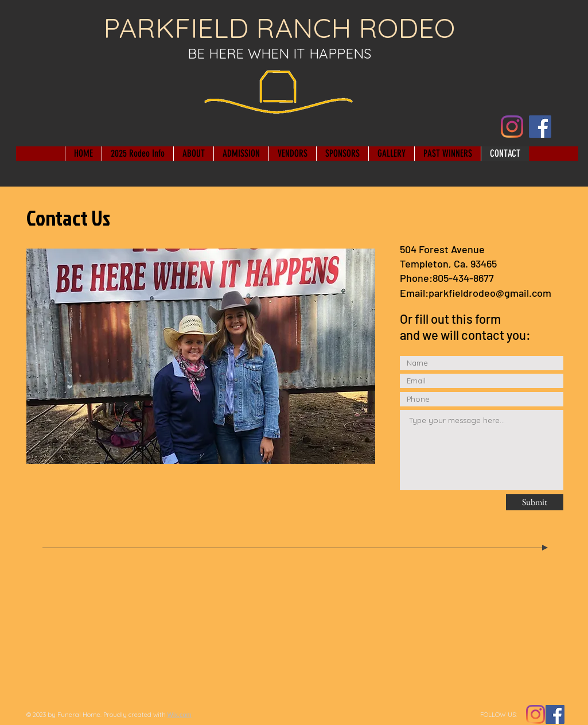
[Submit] (535, 502)
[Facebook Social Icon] (555, 714)
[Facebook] (540, 127)
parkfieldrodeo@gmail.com (490, 293)
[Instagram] (512, 127)
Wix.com (180, 715)
